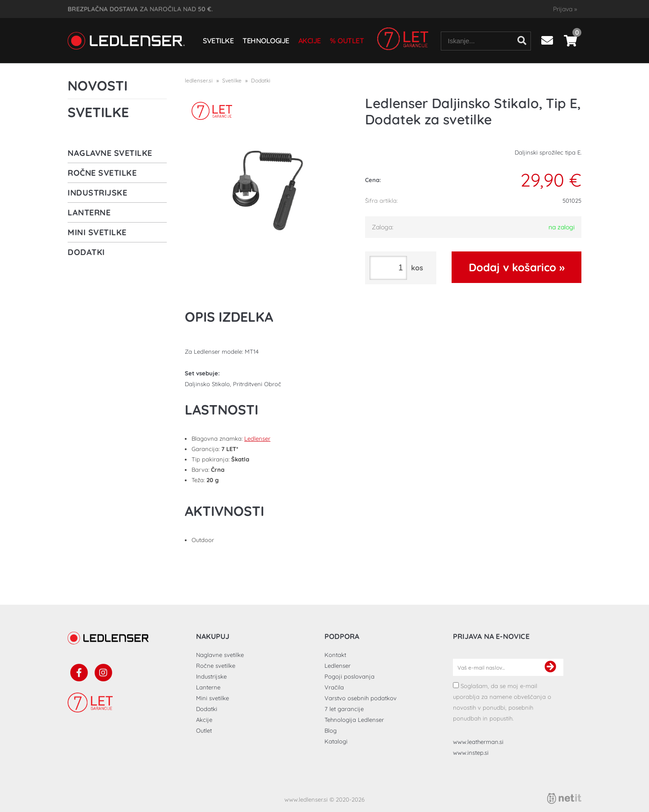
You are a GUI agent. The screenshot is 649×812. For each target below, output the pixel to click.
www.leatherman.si (478, 742)
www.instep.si (471, 753)
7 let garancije (344, 709)
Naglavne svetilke (110, 153)
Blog (331, 730)
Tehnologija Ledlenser (354, 720)
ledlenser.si (199, 80)
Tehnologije (266, 41)
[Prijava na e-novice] (550, 667)
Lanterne (89, 212)
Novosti (98, 86)
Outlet (351, 41)
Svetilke (218, 41)
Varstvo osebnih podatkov (361, 698)
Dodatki (86, 252)
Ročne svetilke (102, 173)
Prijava (565, 9)
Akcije (310, 41)
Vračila (334, 687)
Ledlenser (257, 438)
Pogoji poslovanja (350, 676)
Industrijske (97, 193)
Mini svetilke (97, 232)
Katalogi (336, 741)
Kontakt (335, 655)
